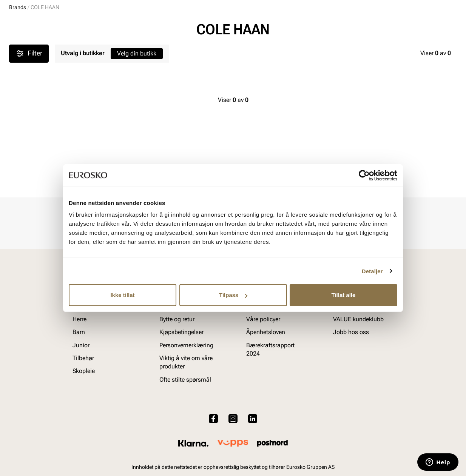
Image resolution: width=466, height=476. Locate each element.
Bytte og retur (177, 319)
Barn (68, 49)
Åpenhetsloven (266, 332)
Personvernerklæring (186, 345)
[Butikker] (357, 28)
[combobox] (206, 27)
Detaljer (372, 271)
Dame (16, 49)
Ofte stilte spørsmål (185, 380)
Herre (42, 49)
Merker (342, 49)
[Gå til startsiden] (43, 27)
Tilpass (233, 295)
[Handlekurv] (445, 28)
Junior (95, 49)
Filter (29, 129)
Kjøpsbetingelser (181, 332)
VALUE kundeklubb (432, 49)
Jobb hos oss (351, 332)
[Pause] (451, 6)
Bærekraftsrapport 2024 (270, 349)
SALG (201, 49)
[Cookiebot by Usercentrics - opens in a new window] (364, 175)
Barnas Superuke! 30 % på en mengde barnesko (233, 67)
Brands (18, 82)
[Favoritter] (413, 28)
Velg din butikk (137, 129)
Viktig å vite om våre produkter (186, 362)
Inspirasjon (379, 49)
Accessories (132, 49)
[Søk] (292, 27)
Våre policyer (263, 319)
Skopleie (172, 49)
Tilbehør (83, 358)
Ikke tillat (122, 295)
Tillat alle (344, 295)
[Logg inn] (384, 28)
